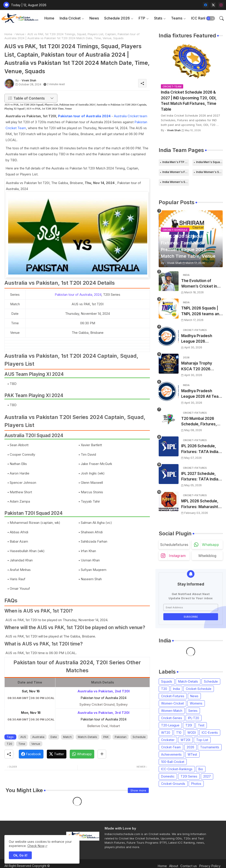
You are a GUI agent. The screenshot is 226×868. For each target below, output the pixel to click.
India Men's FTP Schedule (176, 162)
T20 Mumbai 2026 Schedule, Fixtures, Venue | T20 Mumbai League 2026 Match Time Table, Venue (200, 422)
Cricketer (168, 740)
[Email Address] (191, 607)
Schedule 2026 (117, 18)
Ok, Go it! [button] (20, 855)
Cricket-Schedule (199, 689)
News (94, 18)
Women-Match (172, 711)
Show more (138, 790)
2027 (207, 776)
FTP (142, 18)
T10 (179, 733)
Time (22, 744)
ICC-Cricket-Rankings (177, 769)
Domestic (168, 776)
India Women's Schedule (209, 172)
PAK (106, 737)
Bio (201, 769)
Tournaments (210, 747)
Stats (158, 18)
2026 (190, 747)
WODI (192, 733)
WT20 (166, 733)
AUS (23, 737)
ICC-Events (210, 733)
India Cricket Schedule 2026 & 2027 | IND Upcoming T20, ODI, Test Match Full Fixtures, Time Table (189, 101)
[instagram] (221, 5)
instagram (177, 556)
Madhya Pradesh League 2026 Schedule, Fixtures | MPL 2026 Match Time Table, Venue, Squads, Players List (202, 339)
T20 (9, 744)
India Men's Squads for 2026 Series (209, 162)
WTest (192, 754)
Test (201, 725)
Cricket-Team (171, 747)
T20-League (170, 725)
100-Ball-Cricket (173, 762)
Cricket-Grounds (173, 784)
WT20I (185, 740)
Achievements (171, 754)
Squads (167, 681)
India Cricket (70, 18)
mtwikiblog (207, 556)
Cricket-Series (172, 718)
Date (54, 737)
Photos (196, 784)
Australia (38, 737)
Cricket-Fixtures (173, 696)
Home (49, 18)
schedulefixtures (174, 545)
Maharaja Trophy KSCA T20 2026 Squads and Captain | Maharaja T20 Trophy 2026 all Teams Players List (201, 366)
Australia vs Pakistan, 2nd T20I (104, 691)
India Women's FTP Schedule (176, 172)
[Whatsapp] (82, 754)
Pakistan (121, 737)
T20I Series (189, 776)
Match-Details (88, 737)
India (176, 689)
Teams (177, 18)
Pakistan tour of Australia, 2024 (78, 295)
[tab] (49, 18)
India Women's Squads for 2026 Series (176, 182)
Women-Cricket (172, 703)
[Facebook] (31, 754)
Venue (20, 34)
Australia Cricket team (131, 116)
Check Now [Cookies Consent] (36, 846)
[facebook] (206, 5)
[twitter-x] (213, 5)
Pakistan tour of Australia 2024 (84, 116)
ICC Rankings (202, 18)
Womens (196, 703)
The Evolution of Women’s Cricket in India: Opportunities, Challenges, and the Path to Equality (200, 284)
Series (193, 711)
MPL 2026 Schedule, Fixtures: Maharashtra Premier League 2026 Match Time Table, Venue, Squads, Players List (202, 504)
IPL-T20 (194, 718)
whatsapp (210, 545)
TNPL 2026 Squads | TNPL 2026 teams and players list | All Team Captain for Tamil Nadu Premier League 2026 (201, 311)
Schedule (139, 737)
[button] (211, 18)
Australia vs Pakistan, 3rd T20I (103, 713)
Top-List (202, 740)
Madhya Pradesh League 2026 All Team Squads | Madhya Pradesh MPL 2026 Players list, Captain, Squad (202, 394)
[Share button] (102, 754)
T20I (189, 725)
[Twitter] (57, 754)
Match (67, 737)
